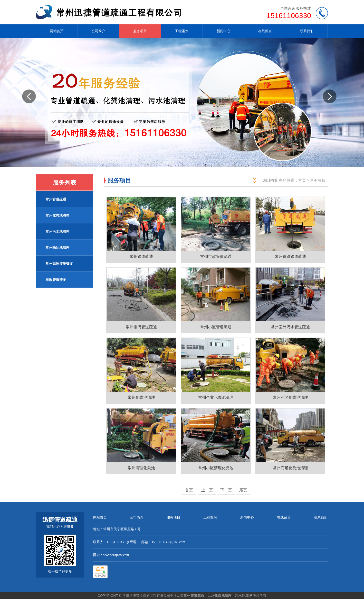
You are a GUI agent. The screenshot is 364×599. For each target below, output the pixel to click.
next (332, 107)
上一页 (207, 490)
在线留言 (265, 31)
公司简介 (98, 31)
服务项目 (140, 31)
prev (31, 107)
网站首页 (57, 31)
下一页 (226, 490)
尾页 (243, 490)
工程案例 (182, 31)
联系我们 (307, 31)
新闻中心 (223, 31)
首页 (302, 180)
